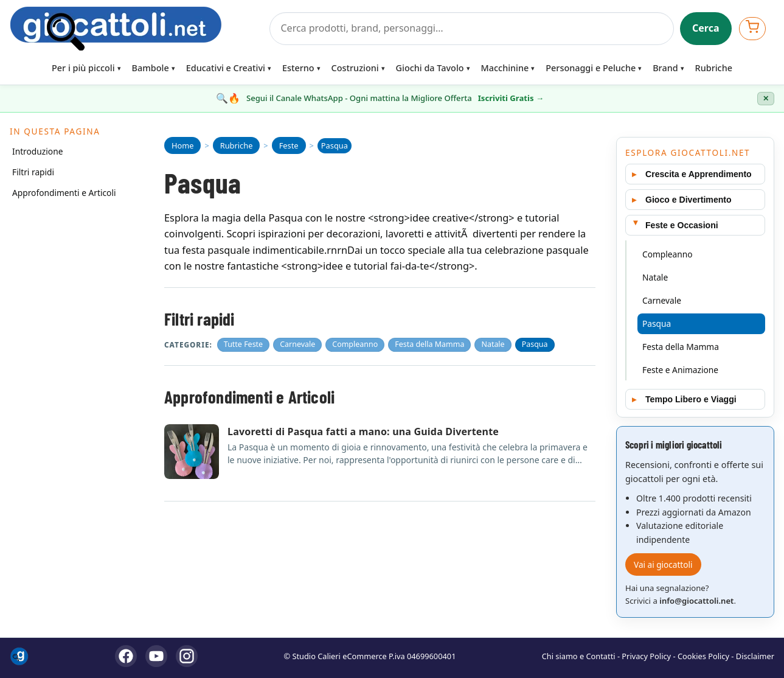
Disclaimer (755, 656)
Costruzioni (355, 68)
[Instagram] (187, 656)
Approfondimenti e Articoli (64, 193)
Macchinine (505, 68)
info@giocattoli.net (696, 601)
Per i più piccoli (83, 68)
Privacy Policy (646, 656)
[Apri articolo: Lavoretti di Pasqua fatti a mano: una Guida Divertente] (192, 452)
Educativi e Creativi (226, 68)
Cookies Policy (703, 656)
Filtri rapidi (33, 172)
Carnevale (297, 344)
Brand (665, 68)
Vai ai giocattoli (663, 564)
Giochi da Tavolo (430, 68)
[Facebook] (126, 656)
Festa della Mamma (429, 344)
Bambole (151, 68)
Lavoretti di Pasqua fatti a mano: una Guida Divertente (363, 432)
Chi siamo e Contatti (579, 656)
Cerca (706, 28)
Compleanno (355, 344)
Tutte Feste (243, 344)
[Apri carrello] (752, 28)
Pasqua (535, 344)
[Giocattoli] (136, 29)
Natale (493, 344)
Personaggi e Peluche (591, 68)
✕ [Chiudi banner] (766, 99)
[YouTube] (156, 656)
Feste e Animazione (680, 370)
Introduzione (37, 151)
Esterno (298, 68)
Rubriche (714, 68)
